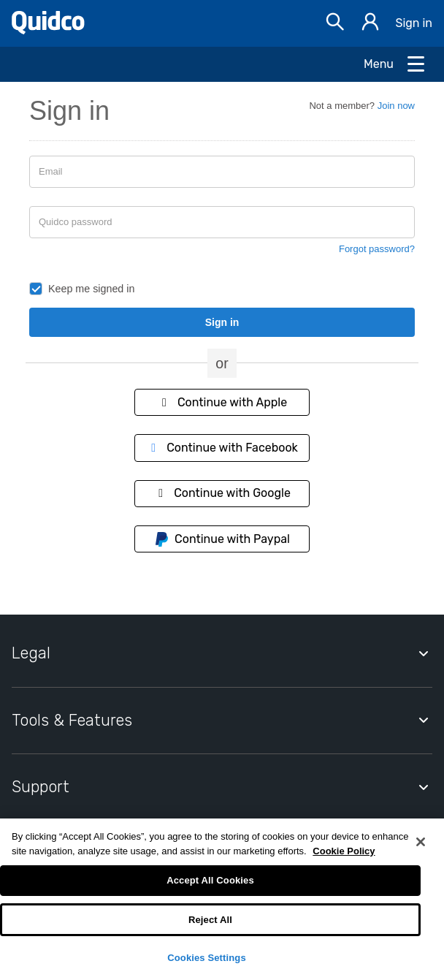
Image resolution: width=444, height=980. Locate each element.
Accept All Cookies (210, 880)
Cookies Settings (207, 958)
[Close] (421, 842)
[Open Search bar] (335, 24)
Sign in (414, 23)
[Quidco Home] (48, 30)
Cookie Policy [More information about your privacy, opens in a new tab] (344, 851)
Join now (396, 106)
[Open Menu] (395, 64)
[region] (222, 899)
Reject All (210, 920)
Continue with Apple (222, 402)
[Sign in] (370, 24)
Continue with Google (222, 493)
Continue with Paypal (222, 539)
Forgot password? (377, 249)
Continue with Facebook (222, 448)
